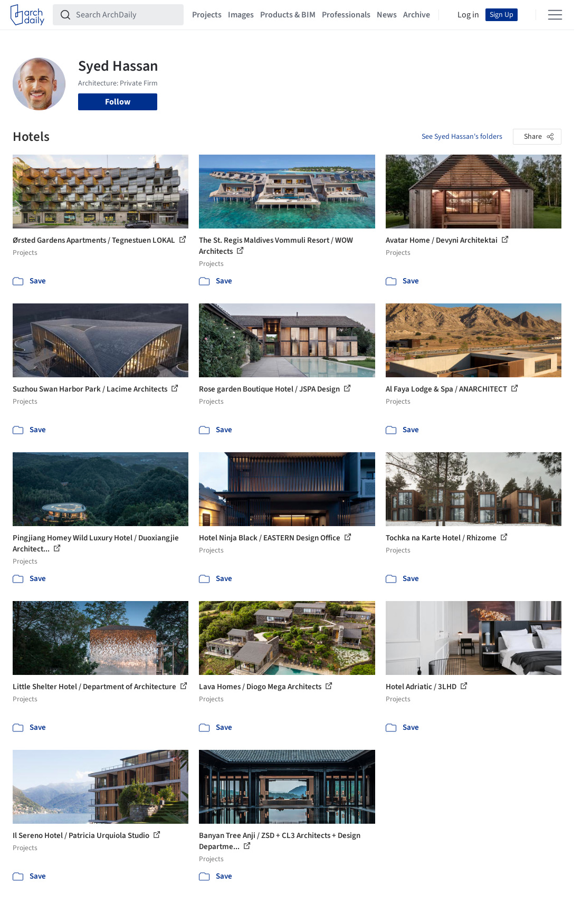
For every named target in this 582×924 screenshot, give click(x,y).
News (387, 15)
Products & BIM (288, 15)
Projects (207, 15)
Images (241, 15)
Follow (118, 102)
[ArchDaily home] (27, 15)
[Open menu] (555, 15)
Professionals (346, 15)
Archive (417, 15)
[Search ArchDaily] (127, 15)
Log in (468, 15)
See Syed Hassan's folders (462, 137)
